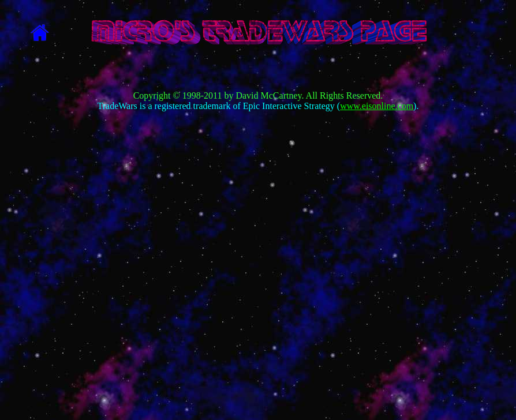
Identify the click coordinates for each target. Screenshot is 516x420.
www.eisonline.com (377, 106)
